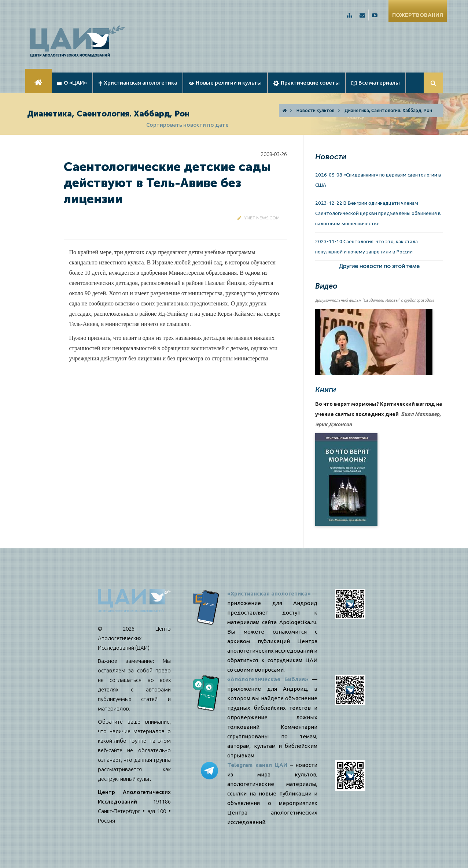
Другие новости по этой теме (379, 266)
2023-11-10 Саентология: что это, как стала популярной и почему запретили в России (366, 246)
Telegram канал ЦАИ (257, 765)
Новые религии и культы (225, 83)
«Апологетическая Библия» (268, 679)
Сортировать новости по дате (187, 125)
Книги (326, 390)
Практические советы (307, 83)
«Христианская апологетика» (269, 593)
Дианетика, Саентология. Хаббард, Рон (388, 110)
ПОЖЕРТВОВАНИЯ (418, 15)
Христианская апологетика (138, 83)
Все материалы (376, 83)
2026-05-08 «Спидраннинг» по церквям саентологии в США (378, 180)
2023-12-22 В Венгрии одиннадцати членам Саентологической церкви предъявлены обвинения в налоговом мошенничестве (378, 213)
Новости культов (316, 110)
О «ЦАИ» (72, 83)
